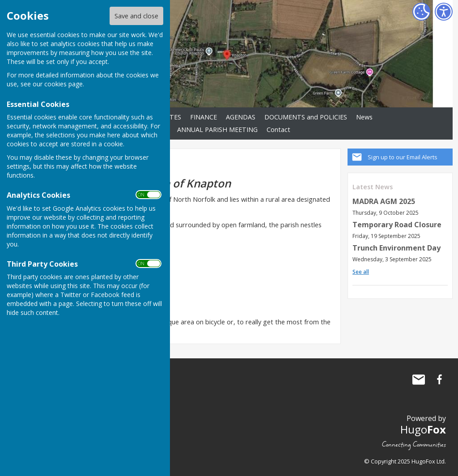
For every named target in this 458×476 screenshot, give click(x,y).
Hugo (423, 429)
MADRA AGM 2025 (384, 201)
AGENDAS (241, 117)
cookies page (64, 84)
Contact (278, 130)
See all (361, 272)
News (364, 117)
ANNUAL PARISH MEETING (217, 130)
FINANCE (204, 117)
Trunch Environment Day (397, 248)
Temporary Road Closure (397, 225)
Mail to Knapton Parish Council (419, 379)
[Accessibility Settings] (444, 12)
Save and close (136, 16)
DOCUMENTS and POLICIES (306, 117)
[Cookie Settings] (421, 12)
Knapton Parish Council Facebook (439, 379)
